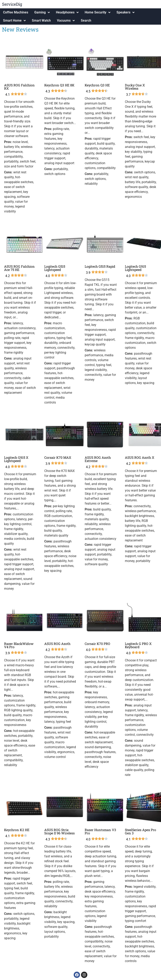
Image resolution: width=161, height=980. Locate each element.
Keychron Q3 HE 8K (59, 85)
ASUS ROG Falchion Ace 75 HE (19, 268)
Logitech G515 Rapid (100, 266)
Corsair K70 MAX (58, 457)
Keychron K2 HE (17, 830)
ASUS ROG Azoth (57, 644)
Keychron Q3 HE (97, 85)
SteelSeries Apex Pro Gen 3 (140, 831)
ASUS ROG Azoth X (140, 457)
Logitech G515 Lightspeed (55, 268)
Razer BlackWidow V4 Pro (19, 645)
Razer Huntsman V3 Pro (100, 831)
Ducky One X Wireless (135, 87)
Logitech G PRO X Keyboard (138, 645)
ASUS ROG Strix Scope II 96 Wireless (59, 831)
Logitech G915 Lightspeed (135, 268)
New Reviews (20, 29)
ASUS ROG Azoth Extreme (98, 459)
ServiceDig (12, 4)
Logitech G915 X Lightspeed (16, 459)
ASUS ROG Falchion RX (19, 87)
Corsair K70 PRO (97, 644)
